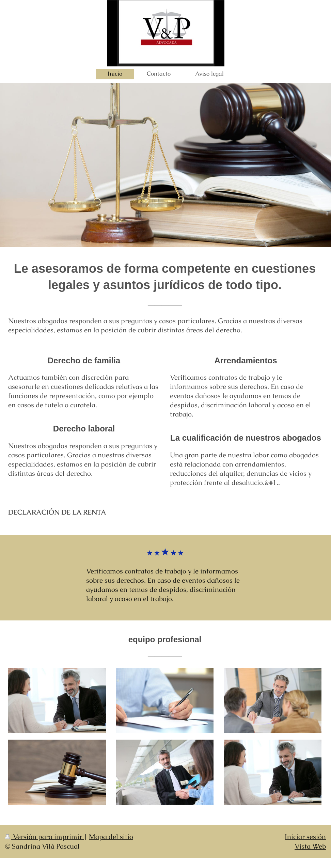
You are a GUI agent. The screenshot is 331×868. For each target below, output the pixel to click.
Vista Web (310, 846)
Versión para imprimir (44, 837)
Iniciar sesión (305, 837)
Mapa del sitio (111, 837)
